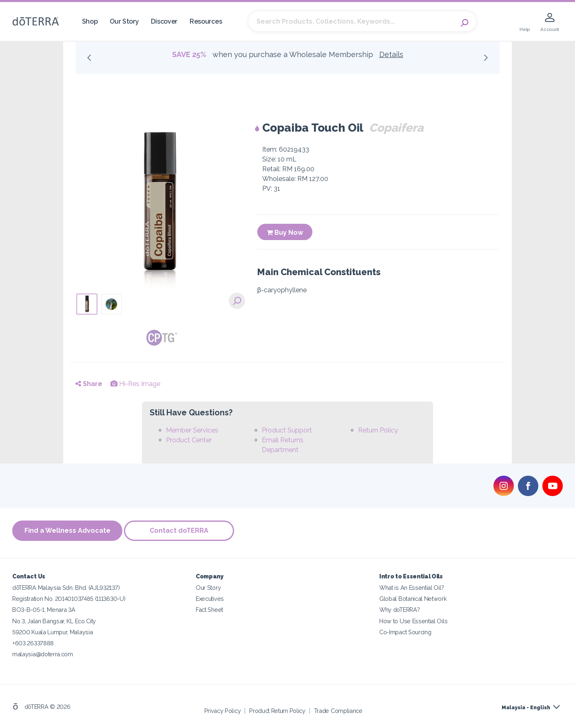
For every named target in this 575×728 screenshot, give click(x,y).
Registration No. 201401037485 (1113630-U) (69, 598)
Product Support (287, 430)
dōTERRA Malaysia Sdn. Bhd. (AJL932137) (66, 587)
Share (89, 384)
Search (466, 22)
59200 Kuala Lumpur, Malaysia (52, 631)
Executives (210, 598)
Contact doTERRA (181, 531)
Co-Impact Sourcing (405, 631)
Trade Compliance (338, 709)
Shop (90, 21)
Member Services (192, 430)
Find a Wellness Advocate (67, 531)
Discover (164, 21)
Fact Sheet (209, 609)
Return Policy (378, 430)
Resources (206, 21)
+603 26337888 (33, 642)
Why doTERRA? (399, 609)
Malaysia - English (526, 706)
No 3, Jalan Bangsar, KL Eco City (54, 620)
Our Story (124, 21)
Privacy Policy (223, 709)
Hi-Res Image (135, 384)
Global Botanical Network (413, 598)
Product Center (189, 440)
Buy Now (285, 233)
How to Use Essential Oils (413, 620)
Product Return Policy (277, 709)
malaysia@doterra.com (43, 653)
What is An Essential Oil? (411, 587)
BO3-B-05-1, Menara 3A (44, 609)
